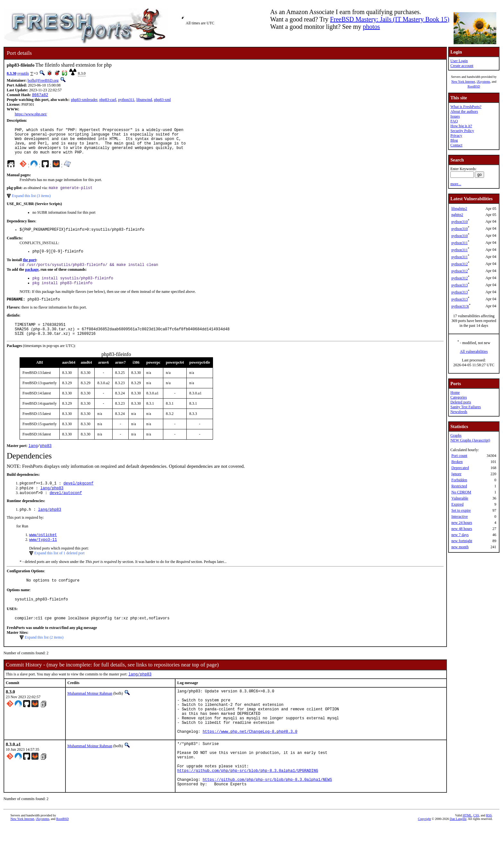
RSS (489, 857)
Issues (455, 116)
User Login (459, 61)
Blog (454, 140)
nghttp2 (457, 215)
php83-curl (108, 100)
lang (33, 461)
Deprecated (460, 468)
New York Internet (463, 82)
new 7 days (460, 535)
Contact (456, 145)
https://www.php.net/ (31, 115)
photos (371, 27)
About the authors (464, 112)
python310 (460, 222)
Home (455, 393)
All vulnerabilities (474, 351)
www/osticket (43, 553)
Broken (457, 462)
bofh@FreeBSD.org (43, 80)
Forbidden (459, 480)
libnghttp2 (459, 209)
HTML (467, 857)
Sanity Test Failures (466, 407)
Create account (462, 66)
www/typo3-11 (43, 559)
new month (460, 547)
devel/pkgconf (79, 499)
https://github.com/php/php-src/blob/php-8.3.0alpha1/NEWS (267, 820)
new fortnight (462, 541)
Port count (459, 456)
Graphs (456, 435)
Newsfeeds (459, 412)
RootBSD (474, 86)
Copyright (425, 861)
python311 (126, 100)
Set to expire (461, 510)
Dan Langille (458, 861)
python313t (460, 306)
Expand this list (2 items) (44, 659)
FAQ (454, 121)
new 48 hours (462, 529)
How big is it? (461, 126)
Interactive (460, 517)
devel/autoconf (66, 510)
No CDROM (461, 492)
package (32, 279)
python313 (460, 285)
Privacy (456, 136)
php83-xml (162, 100)
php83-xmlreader (84, 100)
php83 (46, 461)
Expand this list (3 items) (31, 203)
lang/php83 (52, 504)
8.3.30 (12, 73)
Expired (457, 504)
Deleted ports (461, 402)
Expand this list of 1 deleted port (60, 572)
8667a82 (40, 95)
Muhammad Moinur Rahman (90, 716)
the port (29, 269)
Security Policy (462, 131)
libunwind (144, 100)
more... (456, 184)
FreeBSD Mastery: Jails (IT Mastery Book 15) (390, 19)
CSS (476, 857)
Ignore (456, 474)
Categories (459, 397)
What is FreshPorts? (466, 107)
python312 (460, 264)
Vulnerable (460, 498)
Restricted (459, 486)
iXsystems (483, 82)
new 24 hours (462, 523)
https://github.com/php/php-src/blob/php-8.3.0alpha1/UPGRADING (247, 810)
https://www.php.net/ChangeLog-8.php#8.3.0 (250, 764)
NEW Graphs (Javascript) (470, 440)
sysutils (23, 73)
